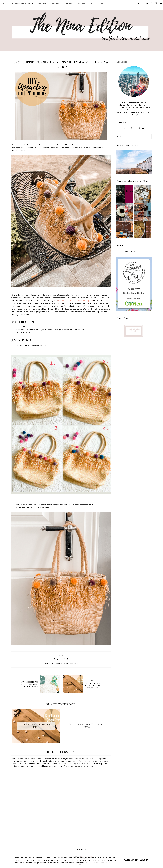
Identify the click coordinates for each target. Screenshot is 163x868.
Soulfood (56, 3)
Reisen (69, 3)
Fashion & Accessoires (67, 664)
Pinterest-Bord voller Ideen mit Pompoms (76, 300)
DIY (92, 3)
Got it (144, 860)
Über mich (42, 3)
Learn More (130, 860)
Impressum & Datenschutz (22, 3)
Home (4, 3)
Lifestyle (103, 3)
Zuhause (81, 3)
